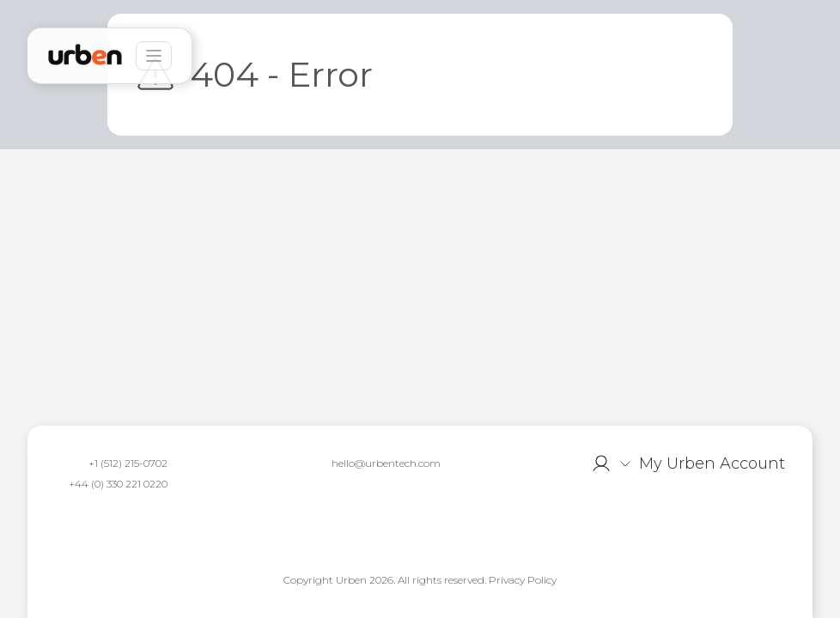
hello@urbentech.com (386, 463)
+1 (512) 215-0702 (128, 463)
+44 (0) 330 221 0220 (118, 484)
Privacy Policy (523, 580)
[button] (688, 463)
